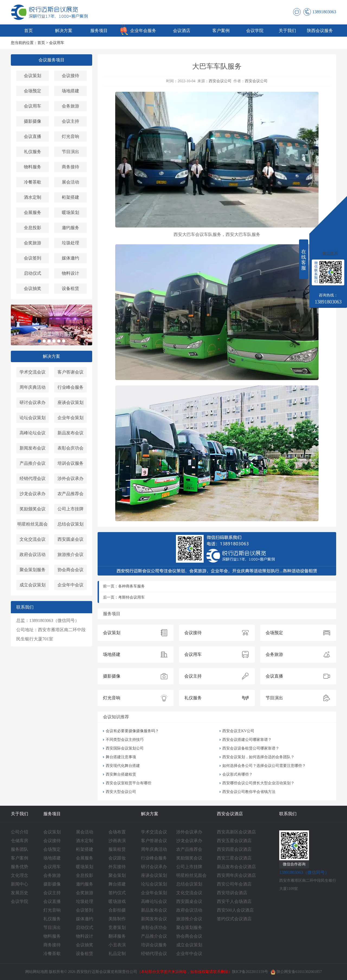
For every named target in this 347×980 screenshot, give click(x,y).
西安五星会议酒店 (234, 841)
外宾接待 (117, 867)
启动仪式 (33, 273)
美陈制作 (117, 919)
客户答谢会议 (70, 372)
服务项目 (99, 31)
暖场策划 (70, 212)
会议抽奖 (33, 288)
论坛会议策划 (33, 418)
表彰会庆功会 (70, 448)
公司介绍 (20, 832)
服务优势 (20, 867)
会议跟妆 (117, 858)
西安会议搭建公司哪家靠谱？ (247, 740)
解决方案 (64, 31)
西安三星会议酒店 (234, 858)
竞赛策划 (117, 927)
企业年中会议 (70, 585)
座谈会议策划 (70, 402)
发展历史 (20, 893)
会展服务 (33, 212)
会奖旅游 (33, 243)
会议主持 (70, 121)
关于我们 (287, 31)
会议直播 (33, 136)
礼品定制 (117, 954)
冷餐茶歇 (33, 182)
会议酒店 (182, 31)
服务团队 (20, 849)
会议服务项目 (52, 60)
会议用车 (57, 43)
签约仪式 (117, 893)
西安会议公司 (220, 81)
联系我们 (288, 814)
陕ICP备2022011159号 (250, 972)
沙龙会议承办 (33, 494)
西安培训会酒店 (232, 893)
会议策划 (33, 76)
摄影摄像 (33, 121)
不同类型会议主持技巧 (125, 740)
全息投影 (33, 228)
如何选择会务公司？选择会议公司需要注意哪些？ (264, 766)
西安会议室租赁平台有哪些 (128, 783)
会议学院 (255, 31)
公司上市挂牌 (70, 509)
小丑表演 (117, 945)
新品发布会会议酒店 (236, 867)
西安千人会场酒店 (234, 901)
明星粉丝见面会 (33, 524)
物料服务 (33, 167)
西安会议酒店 (230, 814)
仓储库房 (20, 841)
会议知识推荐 (116, 717)
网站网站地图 (37, 972)
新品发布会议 (70, 433)
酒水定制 (33, 197)
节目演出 (70, 152)
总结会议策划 (70, 524)
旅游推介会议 (70, 554)
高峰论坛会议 (33, 433)
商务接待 (70, 167)
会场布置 (117, 832)
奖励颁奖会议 (33, 509)
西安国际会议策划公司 (125, 748)
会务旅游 (70, 106)
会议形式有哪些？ (237, 774)
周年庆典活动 (33, 387)
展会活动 (70, 182)
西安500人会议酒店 (235, 910)
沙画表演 (117, 841)
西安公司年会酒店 (234, 884)
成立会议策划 (33, 585)
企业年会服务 (143, 31)
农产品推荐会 (70, 494)
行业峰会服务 (70, 387)
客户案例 (221, 31)
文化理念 (20, 875)
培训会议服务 (70, 463)
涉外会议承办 (70, 478)
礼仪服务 (33, 152)
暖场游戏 (117, 901)
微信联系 (330, 253)
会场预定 (33, 91)
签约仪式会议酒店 (234, 919)
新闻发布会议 (33, 448)
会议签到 (33, 258)
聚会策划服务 (33, 570)
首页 (28, 31)
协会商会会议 (70, 570)
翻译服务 (117, 936)
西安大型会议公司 (121, 792)
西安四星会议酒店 (234, 849)
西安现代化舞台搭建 (123, 766)
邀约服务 (70, 228)
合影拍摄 (117, 910)
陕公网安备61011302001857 (296, 972)
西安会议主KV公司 (238, 731)
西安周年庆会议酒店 (236, 875)
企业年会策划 (70, 418)
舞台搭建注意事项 (121, 757)
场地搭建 (70, 91)
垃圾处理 (70, 243)
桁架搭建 (70, 197)
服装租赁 (117, 849)
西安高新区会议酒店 (236, 832)
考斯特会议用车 (131, 597)
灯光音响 (70, 136)
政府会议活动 (33, 554)
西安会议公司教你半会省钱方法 (249, 792)
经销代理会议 (33, 478)
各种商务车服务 (131, 586)
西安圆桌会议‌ (70, 539)
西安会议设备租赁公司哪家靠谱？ (251, 748)
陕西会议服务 (320, 31)
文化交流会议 (33, 539)
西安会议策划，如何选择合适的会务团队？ (258, 757)
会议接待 (70, 76)
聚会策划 (117, 875)
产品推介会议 (33, 463)
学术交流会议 (33, 372)
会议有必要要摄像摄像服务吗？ (132, 731)
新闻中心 (20, 884)
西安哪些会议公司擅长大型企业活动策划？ (258, 783)
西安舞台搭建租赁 (121, 774)
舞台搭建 (117, 884)
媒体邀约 (70, 258)
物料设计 (70, 273)
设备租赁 (70, 288)
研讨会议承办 (33, 402)
